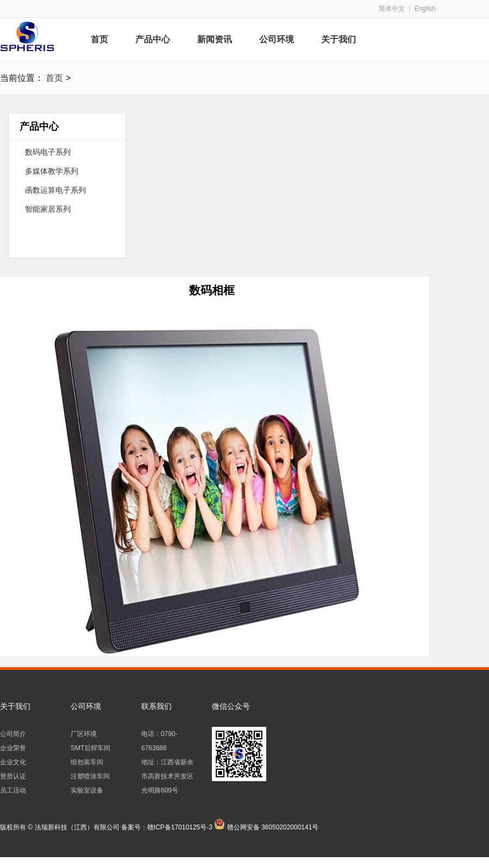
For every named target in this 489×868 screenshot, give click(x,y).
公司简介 (13, 734)
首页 (54, 78)
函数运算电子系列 (55, 190)
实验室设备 (87, 790)
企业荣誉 (13, 748)
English (425, 9)
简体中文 (392, 9)
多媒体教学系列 (52, 171)
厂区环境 (84, 734)
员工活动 (13, 790)
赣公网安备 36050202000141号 (273, 827)
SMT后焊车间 (90, 748)
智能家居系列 (48, 209)
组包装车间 (87, 762)
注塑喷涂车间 (90, 776)
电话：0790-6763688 (159, 741)
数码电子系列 (48, 152)
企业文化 (13, 762)
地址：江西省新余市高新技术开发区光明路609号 (167, 776)
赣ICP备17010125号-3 (180, 827)
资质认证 (13, 776)
